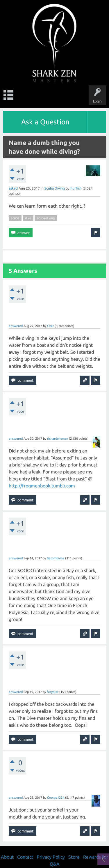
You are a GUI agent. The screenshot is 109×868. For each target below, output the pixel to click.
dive (28, 218)
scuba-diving (46, 218)
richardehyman (58, 439)
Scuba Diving (55, 188)
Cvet (50, 326)
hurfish (76, 188)
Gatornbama (56, 558)
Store (74, 857)
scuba (15, 218)
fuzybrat (53, 692)
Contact (25, 857)
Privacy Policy (51, 857)
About (7, 857)
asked (13, 188)
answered (16, 326)
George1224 (56, 798)
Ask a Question (45, 122)
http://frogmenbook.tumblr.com (42, 486)
